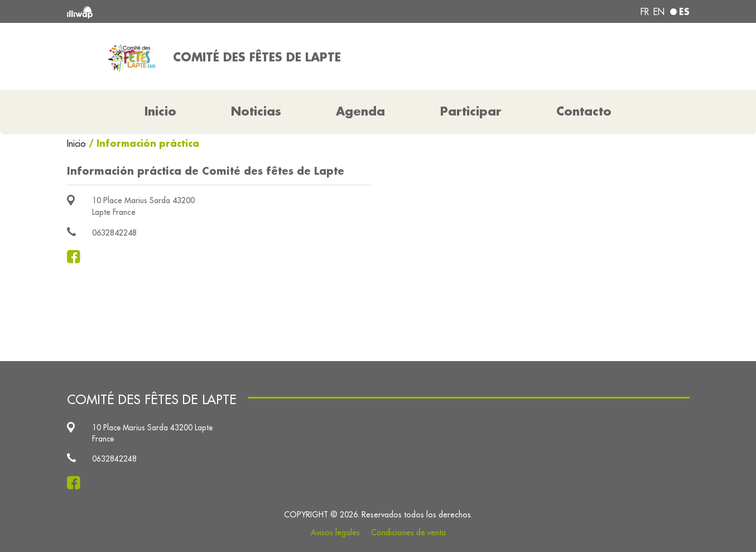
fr (645, 12)
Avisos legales (335, 532)
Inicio (78, 143)
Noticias (256, 111)
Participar (471, 111)
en (659, 12)
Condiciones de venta (408, 532)
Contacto (584, 111)
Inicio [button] (160, 111)
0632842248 (114, 233)
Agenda (360, 111)
